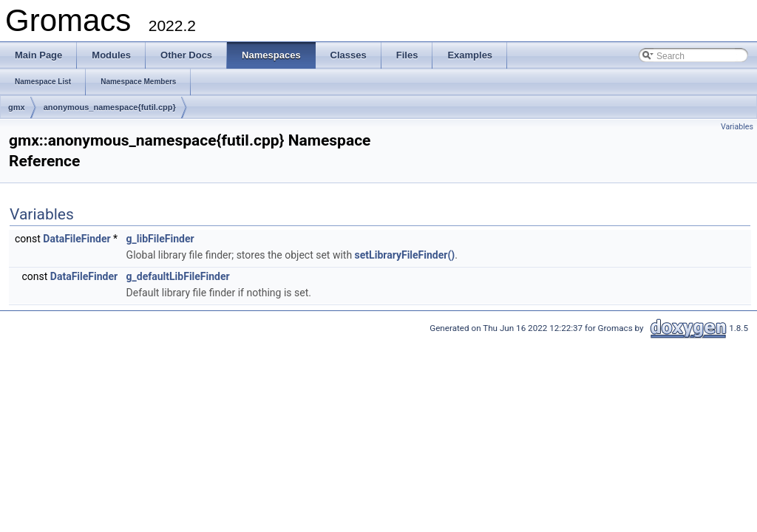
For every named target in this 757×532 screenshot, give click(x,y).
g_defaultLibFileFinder (178, 276)
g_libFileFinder (160, 239)
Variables (737, 127)
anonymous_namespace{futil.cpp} (110, 107)
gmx (17, 107)
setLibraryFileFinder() (405, 255)
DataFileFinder (77, 239)
